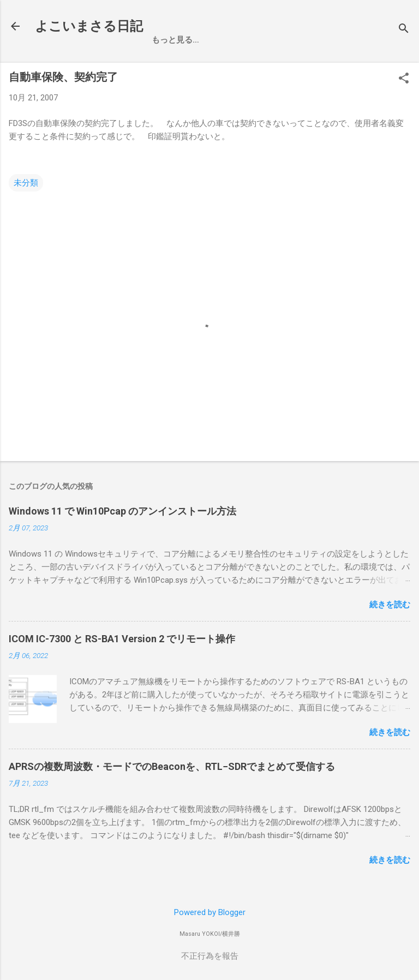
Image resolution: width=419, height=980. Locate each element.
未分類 (26, 183)
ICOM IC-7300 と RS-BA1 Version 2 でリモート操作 (122, 639)
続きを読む (390, 605)
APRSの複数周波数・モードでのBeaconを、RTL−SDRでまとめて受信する (172, 766)
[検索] (404, 30)
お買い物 (212, 40)
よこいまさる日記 (89, 26)
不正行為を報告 (210, 956)
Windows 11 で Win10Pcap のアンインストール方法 (122, 511)
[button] (404, 79)
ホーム (164, 40)
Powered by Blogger (210, 912)
